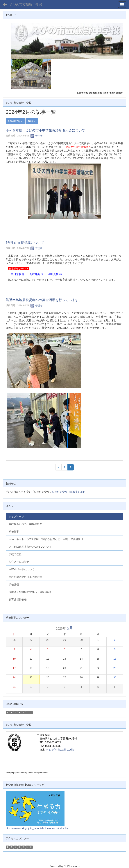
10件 (32, 121)
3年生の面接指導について (25, 243)
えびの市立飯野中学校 (26, 5)
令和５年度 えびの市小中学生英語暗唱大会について (45, 130)
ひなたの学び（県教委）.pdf (68, 492)
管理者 (36, 136)
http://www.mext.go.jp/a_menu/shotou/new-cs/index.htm (37, 828)
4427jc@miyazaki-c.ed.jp (60, 750)
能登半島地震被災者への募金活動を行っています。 (44, 300)
